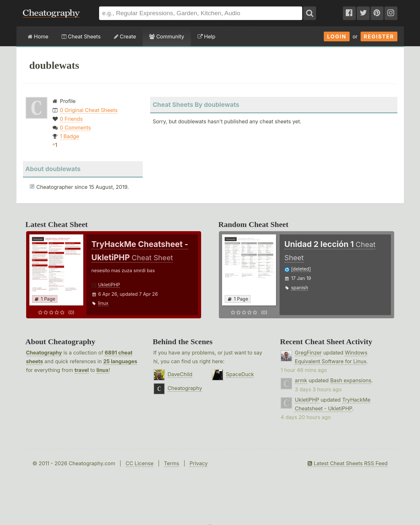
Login (337, 36)
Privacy (199, 463)
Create (125, 36)
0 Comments (76, 128)
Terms (172, 463)
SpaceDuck (240, 374)
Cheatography (44, 353)
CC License (140, 463)
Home (38, 36)
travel (82, 370)
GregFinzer (308, 353)
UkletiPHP (109, 285)
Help (206, 36)
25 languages (120, 361)
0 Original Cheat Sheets (89, 110)
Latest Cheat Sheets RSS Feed (348, 463)
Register (379, 36)
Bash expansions (351, 380)
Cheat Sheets (81, 36)
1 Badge (70, 136)
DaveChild (180, 374)
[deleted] (301, 269)
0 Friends (72, 119)
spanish (300, 288)
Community (167, 36)
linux (103, 303)
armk (301, 380)
